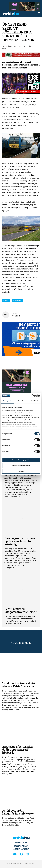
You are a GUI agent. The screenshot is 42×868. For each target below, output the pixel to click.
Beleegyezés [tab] (7, 401)
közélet (6, 301)
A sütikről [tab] (34, 401)
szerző (15, 313)
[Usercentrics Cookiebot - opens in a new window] (31, 396)
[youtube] (15, 854)
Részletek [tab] (21, 401)
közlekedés (17, 301)
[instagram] (27, 854)
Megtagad (21, 471)
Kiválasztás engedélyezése (21, 465)
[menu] (39, 13)
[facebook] (21, 854)
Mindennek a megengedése (21, 460)
